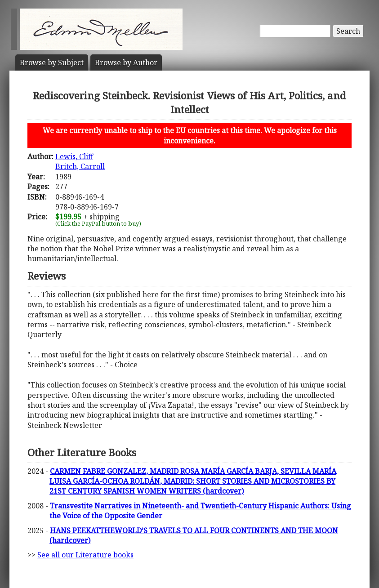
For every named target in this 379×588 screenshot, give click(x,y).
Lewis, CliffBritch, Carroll (80, 161)
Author (126, 62)
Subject (52, 62)
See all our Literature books (85, 555)
